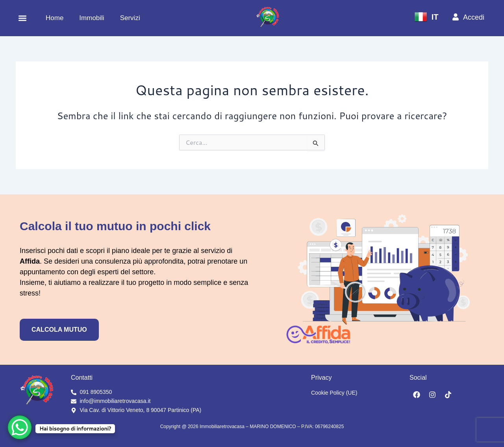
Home (55, 18)
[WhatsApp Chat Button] (20, 427)
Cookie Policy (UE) (334, 393)
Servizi (130, 18)
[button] (22, 18)
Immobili (92, 18)
